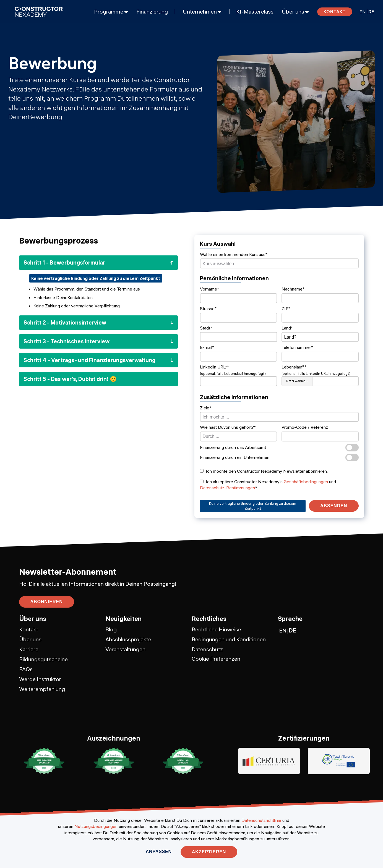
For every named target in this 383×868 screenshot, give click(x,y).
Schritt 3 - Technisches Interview (67, 341)
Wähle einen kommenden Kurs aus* (234, 254)
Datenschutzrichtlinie (261, 820)
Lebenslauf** (294, 367)
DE (371, 12)
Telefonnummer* (297, 347)
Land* (287, 328)
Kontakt (335, 12)
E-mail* (207, 347)
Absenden (334, 506)
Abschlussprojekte (128, 639)
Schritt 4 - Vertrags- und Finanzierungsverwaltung (89, 360)
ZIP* (286, 308)
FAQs (26, 669)
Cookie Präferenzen (216, 659)
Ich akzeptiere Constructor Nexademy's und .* (268, 485)
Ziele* (206, 408)
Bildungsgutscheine (43, 659)
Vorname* (209, 289)
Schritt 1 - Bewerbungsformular (64, 262)
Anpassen (159, 852)
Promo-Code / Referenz (305, 427)
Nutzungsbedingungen (96, 826)
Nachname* (293, 289)
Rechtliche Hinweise (216, 629)
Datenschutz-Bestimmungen (227, 488)
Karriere (29, 649)
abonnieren (47, 602)
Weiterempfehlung (42, 689)
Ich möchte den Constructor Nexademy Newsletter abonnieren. (264, 471)
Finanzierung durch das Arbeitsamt (279, 448)
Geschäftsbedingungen (306, 482)
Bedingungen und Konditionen (229, 639)
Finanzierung (152, 12)
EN (363, 12)
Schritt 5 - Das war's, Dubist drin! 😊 (70, 379)
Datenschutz (207, 649)
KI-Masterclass (255, 12)
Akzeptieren (209, 852)
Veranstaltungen (125, 649)
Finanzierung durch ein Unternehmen (279, 457)
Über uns (30, 639)
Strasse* (208, 308)
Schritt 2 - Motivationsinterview (65, 322)
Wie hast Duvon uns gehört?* (228, 427)
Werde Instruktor (40, 679)
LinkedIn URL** (214, 367)
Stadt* (206, 328)
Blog (111, 629)
